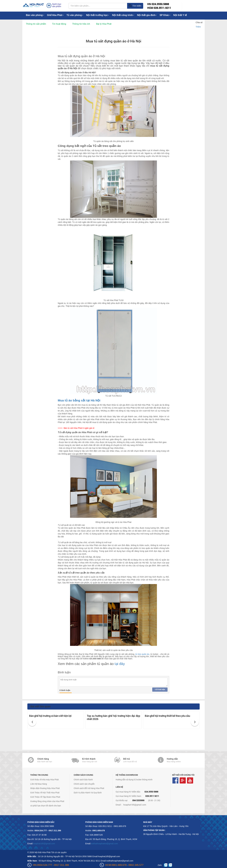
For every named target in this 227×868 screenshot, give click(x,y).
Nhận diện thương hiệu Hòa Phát (45, 788)
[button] (32, 722)
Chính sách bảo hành (83, 780)
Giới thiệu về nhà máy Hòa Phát (45, 780)
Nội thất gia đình (147, 15)
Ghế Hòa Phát (55, 15)
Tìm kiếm (135, 6)
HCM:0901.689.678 (116, 865)
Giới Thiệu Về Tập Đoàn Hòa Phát (45, 797)
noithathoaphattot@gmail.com (104, 844)
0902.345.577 (136, 865)
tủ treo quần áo (142, 654)
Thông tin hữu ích (81, 24)
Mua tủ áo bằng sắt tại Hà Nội (79, 400)
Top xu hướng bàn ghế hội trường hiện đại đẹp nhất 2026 (113, 717)
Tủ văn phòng (75, 15)
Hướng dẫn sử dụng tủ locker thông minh (134, 780)
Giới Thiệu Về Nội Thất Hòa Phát (45, 793)
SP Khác (165, 15)
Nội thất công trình (123, 15)
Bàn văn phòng (35, 15)
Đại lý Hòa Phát (104, 24)
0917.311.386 (62, 865)
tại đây (120, 664)
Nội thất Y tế (180, 15)
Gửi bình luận (160, 689)
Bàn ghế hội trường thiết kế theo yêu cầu (167, 716)
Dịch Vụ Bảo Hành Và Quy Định (88, 793)
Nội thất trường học (98, 15)
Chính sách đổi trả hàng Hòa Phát (89, 788)
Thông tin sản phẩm (36, 24)
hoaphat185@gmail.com (135, 805)
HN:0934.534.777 (42, 865)
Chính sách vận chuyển (84, 784)
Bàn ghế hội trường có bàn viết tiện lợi (50, 716)
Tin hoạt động (59, 24)
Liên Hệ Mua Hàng (39, 784)
